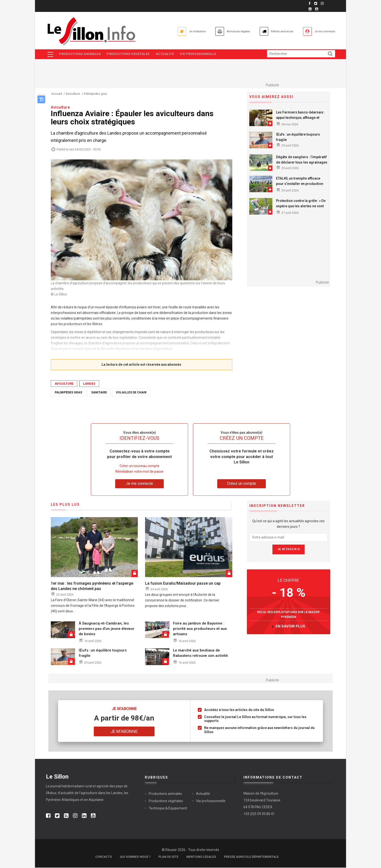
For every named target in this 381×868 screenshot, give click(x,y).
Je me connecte (321, 31)
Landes (89, 384)
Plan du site (168, 857)
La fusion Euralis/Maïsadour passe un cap (183, 584)
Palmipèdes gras (68, 393)
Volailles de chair (131, 393)
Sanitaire (99, 393)
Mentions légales (201, 857)
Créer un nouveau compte (139, 466)
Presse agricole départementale (251, 857)
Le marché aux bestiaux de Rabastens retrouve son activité (200, 653)
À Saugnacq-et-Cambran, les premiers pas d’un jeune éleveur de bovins (107, 629)
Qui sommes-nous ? (135, 857)
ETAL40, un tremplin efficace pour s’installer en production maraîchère (300, 184)
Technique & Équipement (168, 809)
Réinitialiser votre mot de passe (139, 472)
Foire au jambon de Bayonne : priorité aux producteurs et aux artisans (200, 629)
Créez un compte (242, 484)
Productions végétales (130, 54)
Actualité (168, 54)
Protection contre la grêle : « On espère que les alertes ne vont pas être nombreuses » (301, 206)
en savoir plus (290, 627)
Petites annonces (271, 31)
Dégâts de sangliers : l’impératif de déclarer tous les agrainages (302, 160)
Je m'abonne (171, 31)
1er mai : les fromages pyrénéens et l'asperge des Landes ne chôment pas (92, 586)
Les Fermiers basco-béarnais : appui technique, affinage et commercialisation (300, 118)
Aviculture (64, 384)
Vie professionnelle (202, 54)
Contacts (104, 857)
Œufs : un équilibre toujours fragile (298, 138)
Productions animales (80, 54)
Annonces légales (219, 31)
